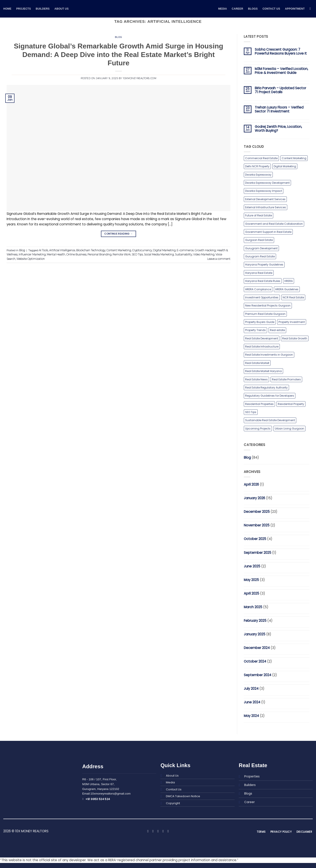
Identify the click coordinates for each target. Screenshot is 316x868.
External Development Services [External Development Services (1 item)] (265, 199)
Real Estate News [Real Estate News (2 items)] (256, 379)
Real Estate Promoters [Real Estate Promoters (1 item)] (286, 379)
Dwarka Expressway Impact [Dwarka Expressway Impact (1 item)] (264, 191)
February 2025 (255, 620)
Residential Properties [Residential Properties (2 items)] (259, 404)
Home (7, 9)
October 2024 (255, 661)
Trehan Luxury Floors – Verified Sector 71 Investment (279, 109)
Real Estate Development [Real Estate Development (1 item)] (261, 338)
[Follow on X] (158, 831)
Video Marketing (202, 254)
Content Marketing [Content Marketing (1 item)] (294, 158)
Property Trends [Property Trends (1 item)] (255, 330)
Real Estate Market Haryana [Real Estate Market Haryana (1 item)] (263, 371)
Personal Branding (99, 254)
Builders (43, 9)
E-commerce (184, 250)
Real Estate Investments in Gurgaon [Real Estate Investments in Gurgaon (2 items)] (269, 354)
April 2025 (251, 593)
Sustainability (182, 254)
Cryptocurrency (142, 250)
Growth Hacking (204, 250)
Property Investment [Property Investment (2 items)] (291, 322)
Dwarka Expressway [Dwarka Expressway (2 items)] (258, 174)
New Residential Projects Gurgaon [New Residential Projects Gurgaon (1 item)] (268, 305)
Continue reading (118, 234)
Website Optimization (30, 259)
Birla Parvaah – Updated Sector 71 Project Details (280, 90)
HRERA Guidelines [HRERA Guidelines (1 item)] (286, 289)
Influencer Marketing (32, 254)
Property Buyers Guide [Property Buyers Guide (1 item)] (260, 322)
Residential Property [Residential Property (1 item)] (290, 404)
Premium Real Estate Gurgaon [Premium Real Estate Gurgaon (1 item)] (265, 314)
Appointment (295, 9)
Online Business (76, 254)
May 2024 (251, 716)
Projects (24, 9)
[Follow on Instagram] (153, 831)
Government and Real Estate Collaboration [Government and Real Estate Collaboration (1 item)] (274, 224)
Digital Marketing (164, 250)
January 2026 (254, 498)
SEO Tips (136, 254)
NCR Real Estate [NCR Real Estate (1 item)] (293, 297)
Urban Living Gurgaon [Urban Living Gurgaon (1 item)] (289, 428)
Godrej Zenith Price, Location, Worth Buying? (278, 129)
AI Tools (43, 250)
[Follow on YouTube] (168, 831)
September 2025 (258, 552)
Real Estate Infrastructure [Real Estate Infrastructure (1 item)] (262, 346)
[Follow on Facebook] (148, 831)
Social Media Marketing (158, 254)
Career (237, 9)
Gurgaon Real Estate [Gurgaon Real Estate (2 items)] (259, 240)
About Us (62, 9)
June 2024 (252, 702)
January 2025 (255, 634)
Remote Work (121, 254)
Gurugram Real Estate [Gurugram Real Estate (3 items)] (260, 256)
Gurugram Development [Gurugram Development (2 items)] (261, 248)
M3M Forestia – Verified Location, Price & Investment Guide (281, 71)
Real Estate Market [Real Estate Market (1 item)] (257, 363)
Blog (118, 37)
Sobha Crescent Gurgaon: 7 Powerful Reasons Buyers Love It (281, 52)
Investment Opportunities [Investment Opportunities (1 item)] (262, 297)
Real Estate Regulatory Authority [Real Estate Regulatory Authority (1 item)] (266, 387)
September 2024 (258, 675)
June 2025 (252, 566)
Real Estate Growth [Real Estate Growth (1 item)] (294, 338)
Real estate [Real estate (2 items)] (277, 330)
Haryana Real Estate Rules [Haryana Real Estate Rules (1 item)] (262, 281)
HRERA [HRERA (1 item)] (288, 281)
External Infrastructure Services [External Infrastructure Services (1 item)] (266, 207)
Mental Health (56, 254)
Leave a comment (219, 259)
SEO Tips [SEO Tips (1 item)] (251, 412)
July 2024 (251, 688)
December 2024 (257, 647)
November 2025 (257, 525)
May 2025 (251, 579)
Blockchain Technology (90, 250)
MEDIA (223, 9)
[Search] (311, 9)
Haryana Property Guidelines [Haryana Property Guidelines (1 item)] (264, 265)
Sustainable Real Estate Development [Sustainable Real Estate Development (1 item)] (270, 420)
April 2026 (251, 484)
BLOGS (253, 9)
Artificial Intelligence (62, 250)
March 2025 (253, 607)
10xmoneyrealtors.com (139, 78)
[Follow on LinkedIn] (163, 831)
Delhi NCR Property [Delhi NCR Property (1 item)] (257, 166)
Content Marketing (118, 250)
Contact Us (271, 9)
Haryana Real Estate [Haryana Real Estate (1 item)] (259, 273)
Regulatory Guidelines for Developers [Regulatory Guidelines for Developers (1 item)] (269, 395)
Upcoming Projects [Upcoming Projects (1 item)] (258, 428)
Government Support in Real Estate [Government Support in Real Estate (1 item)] (268, 232)
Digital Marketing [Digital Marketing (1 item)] (284, 166)
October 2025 (255, 539)
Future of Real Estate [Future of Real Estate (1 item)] (258, 215)
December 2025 (257, 511)
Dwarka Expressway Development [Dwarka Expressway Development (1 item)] (267, 183)
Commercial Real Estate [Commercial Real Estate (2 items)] (261, 158)
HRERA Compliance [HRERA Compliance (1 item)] (258, 289)
